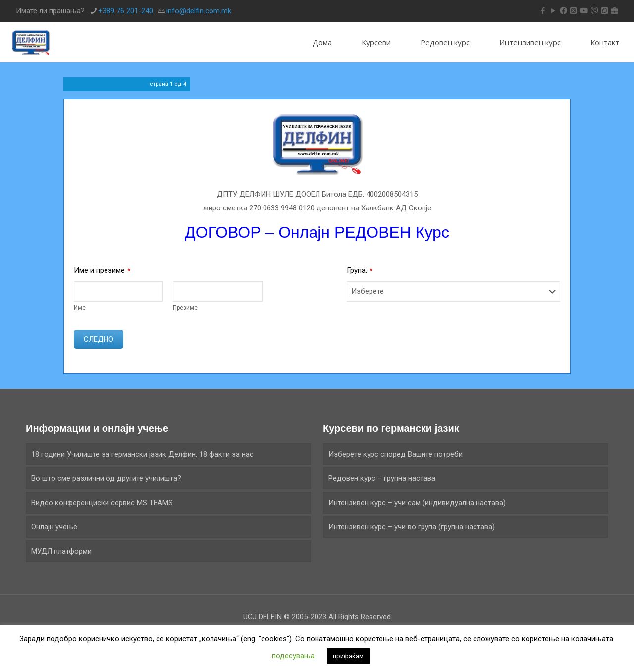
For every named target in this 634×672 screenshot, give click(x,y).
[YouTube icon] (553, 11)
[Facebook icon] (543, 11)
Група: (360, 270)
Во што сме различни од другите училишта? (106, 478)
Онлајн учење (54, 527)
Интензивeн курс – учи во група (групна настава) (412, 527)
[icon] (563, 11)
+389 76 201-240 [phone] (126, 11)
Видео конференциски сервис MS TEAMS (102, 503)
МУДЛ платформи (61, 551)
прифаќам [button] (348, 656)
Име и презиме (102, 270)
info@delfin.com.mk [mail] (199, 11)
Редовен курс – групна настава (382, 478)
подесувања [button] (293, 656)
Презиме (185, 308)
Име (80, 308)
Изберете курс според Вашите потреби (396, 454)
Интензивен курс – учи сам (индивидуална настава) (417, 503)
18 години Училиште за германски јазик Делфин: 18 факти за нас (142, 454)
